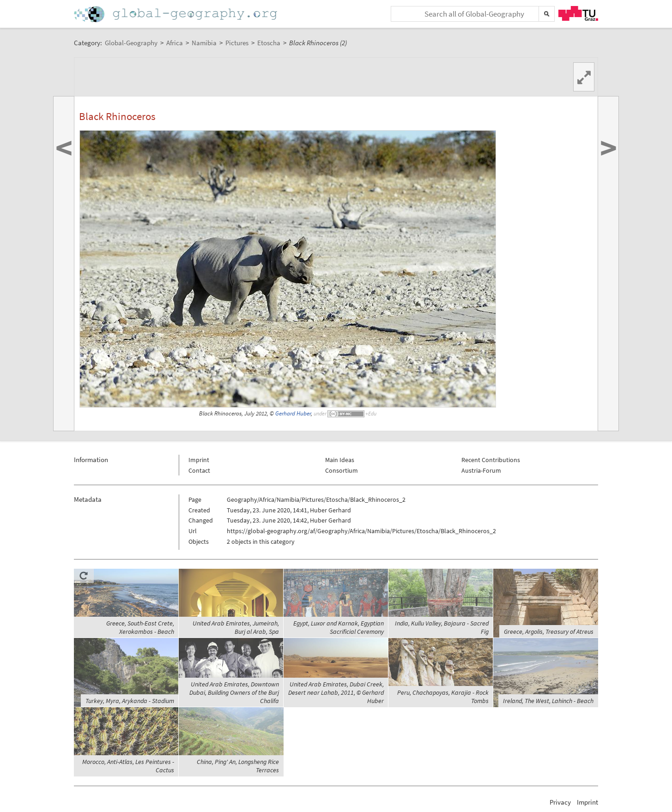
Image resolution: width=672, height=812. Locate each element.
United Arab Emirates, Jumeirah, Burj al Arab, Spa (236, 627)
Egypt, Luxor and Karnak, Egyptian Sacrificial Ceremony (339, 627)
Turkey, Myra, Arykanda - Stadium (130, 701)
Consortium (342, 470)
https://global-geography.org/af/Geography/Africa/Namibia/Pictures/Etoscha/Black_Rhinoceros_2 (361, 531)
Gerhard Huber (293, 413)
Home (176, 14)
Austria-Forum (481, 470)
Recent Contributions (491, 460)
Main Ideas (340, 460)
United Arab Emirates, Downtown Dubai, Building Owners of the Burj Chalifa (234, 692)
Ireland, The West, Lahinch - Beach (548, 701)
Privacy (560, 802)
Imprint (199, 460)
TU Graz (578, 13)
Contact (199, 470)
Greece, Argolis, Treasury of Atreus (549, 632)
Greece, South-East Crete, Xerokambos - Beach (140, 627)
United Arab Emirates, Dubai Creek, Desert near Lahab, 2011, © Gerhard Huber (336, 692)
